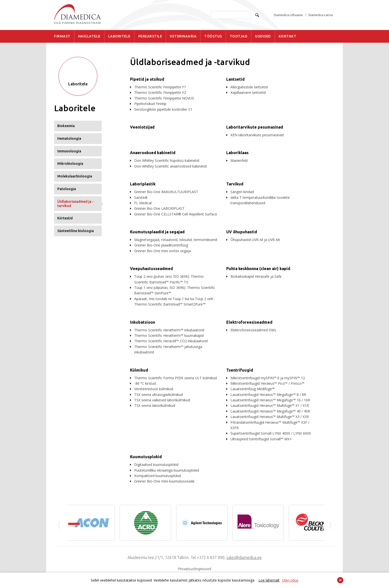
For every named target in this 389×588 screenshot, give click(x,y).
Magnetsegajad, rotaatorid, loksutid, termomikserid (176, 240)
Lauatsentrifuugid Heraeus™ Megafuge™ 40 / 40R (270, 411)
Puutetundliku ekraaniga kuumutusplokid (167, 470)
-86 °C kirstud (145, 383)
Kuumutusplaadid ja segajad (157, 232)
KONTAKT (288, 36)
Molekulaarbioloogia (75, 176)
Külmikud (139, 370)
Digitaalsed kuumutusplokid (156, 465)
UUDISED (263, 36)
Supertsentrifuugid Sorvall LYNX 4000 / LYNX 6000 (271, 433)
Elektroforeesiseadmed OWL (254, 330)
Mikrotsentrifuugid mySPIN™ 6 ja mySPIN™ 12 (268, 378)
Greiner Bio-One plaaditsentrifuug (161, 245)
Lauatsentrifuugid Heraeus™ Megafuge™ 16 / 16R (270, 400)
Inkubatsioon (143, 322)
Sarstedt (141, 197)
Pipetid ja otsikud (147, 79)
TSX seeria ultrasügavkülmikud (159, 395)
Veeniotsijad (142, 127)
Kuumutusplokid (146, 457)
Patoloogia (67, 189)
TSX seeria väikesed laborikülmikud (162, 400)
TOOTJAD (239, 36)
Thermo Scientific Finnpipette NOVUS (164, 98)
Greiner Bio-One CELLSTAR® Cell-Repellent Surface (176, 214)
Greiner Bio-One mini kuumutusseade (164, 481)
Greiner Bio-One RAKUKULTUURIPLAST (166, 192)
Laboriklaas (237, 153)
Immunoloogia (69, 151)
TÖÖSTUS (213, 36)
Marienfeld (239, 160)
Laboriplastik (143, 184)
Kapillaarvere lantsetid (248, 92)
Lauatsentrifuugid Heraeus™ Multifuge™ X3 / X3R (270, 417)
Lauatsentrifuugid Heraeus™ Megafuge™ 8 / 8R (268, 395)
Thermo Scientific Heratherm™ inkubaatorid (169, 330)
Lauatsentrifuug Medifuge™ (253, 389)
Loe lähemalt (269, 580)
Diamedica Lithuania (288, 15)
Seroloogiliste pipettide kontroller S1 (163, 109)
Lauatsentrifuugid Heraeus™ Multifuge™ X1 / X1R (270, 405)
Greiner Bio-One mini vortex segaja (162, 251)
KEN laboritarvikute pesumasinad (257, 135)
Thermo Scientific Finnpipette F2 (160, 92)
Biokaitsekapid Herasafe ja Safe (256, 276)
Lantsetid (235, 79)
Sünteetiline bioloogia (76, 231)
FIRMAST (62, 36)
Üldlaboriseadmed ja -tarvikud (75, 204)
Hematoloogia (69, 138)
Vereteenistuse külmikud (154, 389)
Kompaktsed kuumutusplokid (158, 476)
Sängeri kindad (242, 192)
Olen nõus (290, 580)
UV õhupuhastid (242, 232)
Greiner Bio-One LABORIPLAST (159, 208)
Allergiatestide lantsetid (249, 87)
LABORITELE (119, 36)
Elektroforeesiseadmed (249, 322)
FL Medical (143, 203)
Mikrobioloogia (70, 164)
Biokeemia (66, 126)
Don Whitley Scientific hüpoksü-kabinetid (167, 160)
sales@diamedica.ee (244, 557)
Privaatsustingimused (195, 569)
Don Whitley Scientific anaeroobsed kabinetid (170, 166)
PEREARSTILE (150, 36)
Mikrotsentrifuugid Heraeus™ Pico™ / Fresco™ (267, 383)
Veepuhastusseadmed (151, 269)
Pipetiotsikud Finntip (150, 104)
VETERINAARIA (183, 36)
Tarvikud (235, 184)
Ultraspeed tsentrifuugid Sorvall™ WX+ (261, 439)
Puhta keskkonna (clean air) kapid (258, 269)
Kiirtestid (65, 218)
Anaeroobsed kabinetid (153, 153)
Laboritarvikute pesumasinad (255, 127)
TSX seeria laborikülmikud (155, 405)
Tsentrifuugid (240, 370)
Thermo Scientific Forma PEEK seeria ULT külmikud (176, 378)
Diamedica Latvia (321, 15)
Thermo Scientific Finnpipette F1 (160, 87)
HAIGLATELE (89, 36)
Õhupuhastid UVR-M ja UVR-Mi (255, 240)
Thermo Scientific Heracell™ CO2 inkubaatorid (171, 341)
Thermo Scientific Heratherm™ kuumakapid (169, 335)
